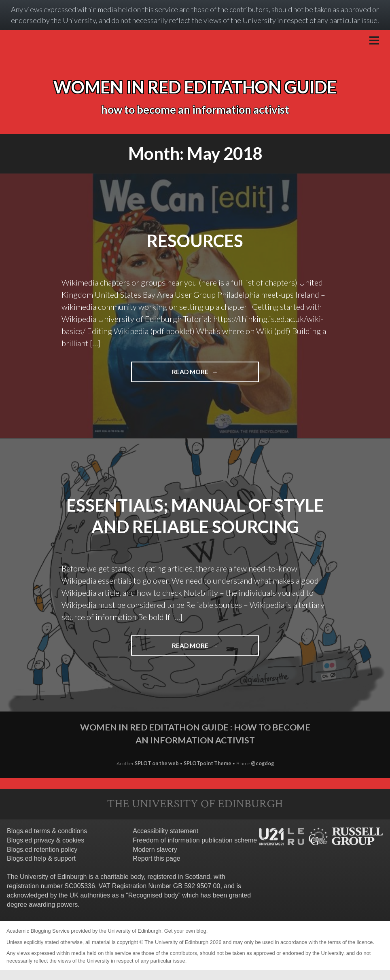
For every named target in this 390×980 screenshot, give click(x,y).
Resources (195, 241)
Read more (212, 371)
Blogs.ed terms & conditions (47, 831)
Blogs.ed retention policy (42, 850)
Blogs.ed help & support (41, 858)
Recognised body (153, 895)
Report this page (156, 858)
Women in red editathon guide (195, 87)
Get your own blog (185, 931)
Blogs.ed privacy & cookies (46, 840)
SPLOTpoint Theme (208, 763)
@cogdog (262, 763)
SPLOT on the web (157, 763)
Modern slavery (155, 850)
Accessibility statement (165, 831)
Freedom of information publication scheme (195, 840)
